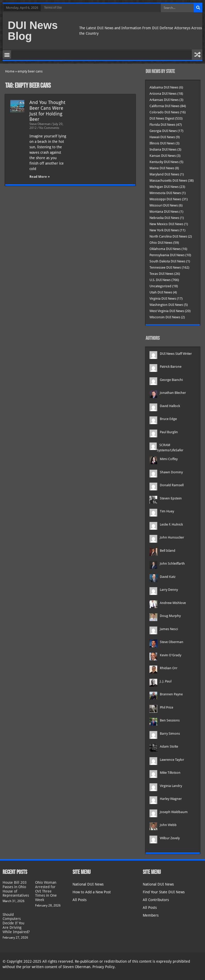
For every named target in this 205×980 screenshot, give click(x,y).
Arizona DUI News (163, 94)
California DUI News (164, 106)
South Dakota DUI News (167, 261)
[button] (7, 54)
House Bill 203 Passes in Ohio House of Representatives (16, 889)
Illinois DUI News (162, 143)
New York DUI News (164, 230)
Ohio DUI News (161, 243)
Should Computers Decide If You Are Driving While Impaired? (16, 923)
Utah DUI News (161, 292)
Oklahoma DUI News (165, 249)
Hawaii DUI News (162, 137)
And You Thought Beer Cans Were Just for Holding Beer (47, 111)
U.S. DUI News (160, 280)
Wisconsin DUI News (165, 317)
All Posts (80, 900)
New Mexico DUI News (166, 224)
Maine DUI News (162, 168)
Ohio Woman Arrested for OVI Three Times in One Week (46, 891)
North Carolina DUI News (168, 236)
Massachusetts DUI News (168, 180)
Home (10, 71)
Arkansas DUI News (164, 100)
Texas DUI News (161, 274)
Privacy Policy (104, 967)
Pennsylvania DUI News (167, 255)
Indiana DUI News (163, 149)
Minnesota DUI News (165, 193)
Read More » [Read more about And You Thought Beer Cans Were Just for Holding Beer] (40, 177)
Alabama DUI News (164, 87)
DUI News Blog (33, 31)
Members (151, 915)
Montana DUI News (164, 212)
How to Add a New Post (92, 892)
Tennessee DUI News (165, 267)
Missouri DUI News (164, 205)
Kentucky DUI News (164, 162)
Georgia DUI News (163, 131)
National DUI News (88, 884)
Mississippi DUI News (165, 199)
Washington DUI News (166, 305)
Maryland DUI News (164, 174)
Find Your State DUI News (164, 892)
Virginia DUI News (163, 299)
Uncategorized (160, 286)
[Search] (198, 8)
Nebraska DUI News (164, 218)
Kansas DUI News (163, 156)
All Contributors (156, 900)
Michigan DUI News (164, 187)
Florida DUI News (162, 125)
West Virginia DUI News (167, 311)
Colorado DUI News (164, 112)
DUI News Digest (162, 118)
